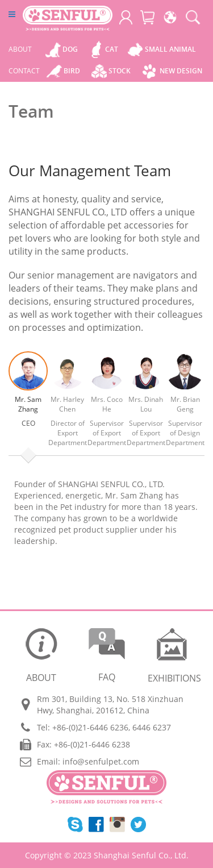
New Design (181, 71)
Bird (72, 71)
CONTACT (24, 71)
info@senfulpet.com (101, 761)
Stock (120, 71)
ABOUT (20, 49)
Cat (112, 49)
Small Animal (170, 49)
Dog (70, 49)
